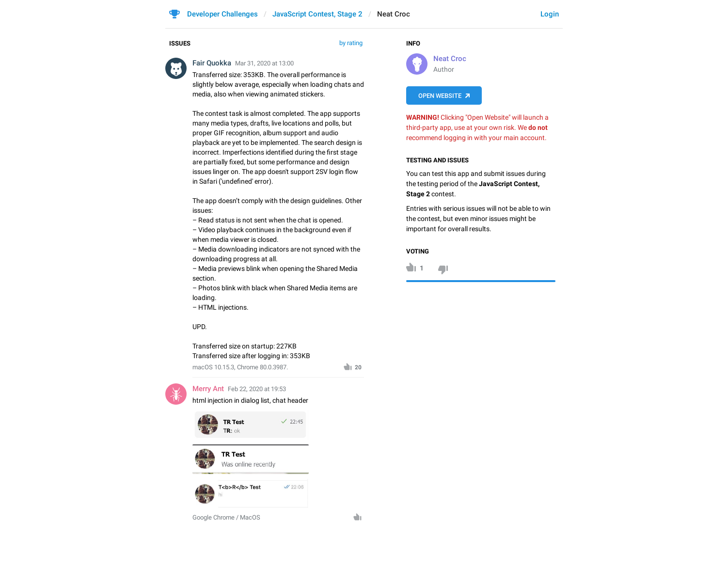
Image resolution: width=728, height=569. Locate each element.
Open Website (440, 96)
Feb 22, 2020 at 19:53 (257, 389)
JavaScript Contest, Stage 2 (317, 14)
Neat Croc (450, 59)
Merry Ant (208, 389)
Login (550, 14)
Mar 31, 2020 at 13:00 (264, 63)
